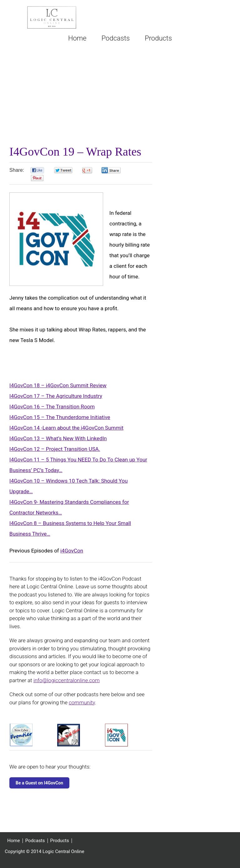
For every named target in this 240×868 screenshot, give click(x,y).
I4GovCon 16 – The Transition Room (52, 407)
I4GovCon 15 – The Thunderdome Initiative (60, 417)
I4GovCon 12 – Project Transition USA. (55, 449)
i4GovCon (72, 551)
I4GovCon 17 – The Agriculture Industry (56, 396)
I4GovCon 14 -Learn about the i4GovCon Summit (66, 428)
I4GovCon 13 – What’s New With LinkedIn (58, 438)
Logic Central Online (52, 17)
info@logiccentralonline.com (67, 680)
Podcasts (35, 841)
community (82, 702)
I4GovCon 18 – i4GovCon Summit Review (58, 385)
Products (60, 841)
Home (13, 841)
